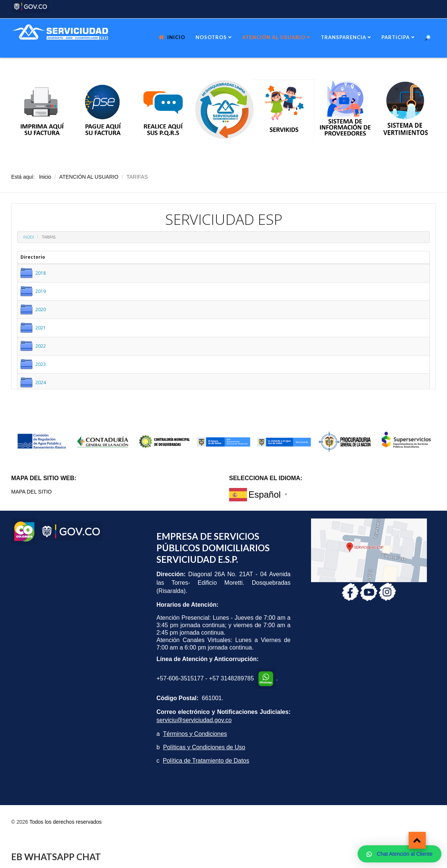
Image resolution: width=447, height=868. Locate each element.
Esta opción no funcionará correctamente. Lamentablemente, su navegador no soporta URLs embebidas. (223, 296)
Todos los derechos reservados (66, 822)
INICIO (176, 37)
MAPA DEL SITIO (31, 492)
